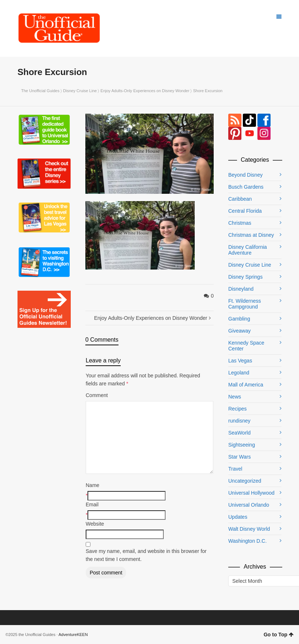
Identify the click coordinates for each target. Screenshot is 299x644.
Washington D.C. (247, 541)
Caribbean (240, 199)
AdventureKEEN (73, 635)
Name (92, 485)
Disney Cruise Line (80, 91)
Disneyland (241, 289)
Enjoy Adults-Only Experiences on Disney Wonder (145, 91)
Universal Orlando (249, 505)
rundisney (239, 421)
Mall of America (246, 385)
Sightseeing (242, 445)
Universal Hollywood (251, 493)
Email (92, 504)
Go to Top (279, 635)
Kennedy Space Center (246, 346)
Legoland (239, 373)
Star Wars (240, 457)
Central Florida (245, 211)
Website (95, 524)
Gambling (239, 319)
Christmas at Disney (251, 235)
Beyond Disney (245, 175)
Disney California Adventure (248, 250)
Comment (97, 395)
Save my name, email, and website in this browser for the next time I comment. (146, 555)
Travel (235, 469)
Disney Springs (245, 277)
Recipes (238, 409)
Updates (238, 517)
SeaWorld (239, 433)
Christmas (240, 223)
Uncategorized (245, 481)
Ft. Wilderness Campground (244, 304)
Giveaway (239, 331)
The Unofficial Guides (40, 91)
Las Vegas (240, 361)
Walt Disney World (249, 529)
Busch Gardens (246, 187)
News (235, 397)
